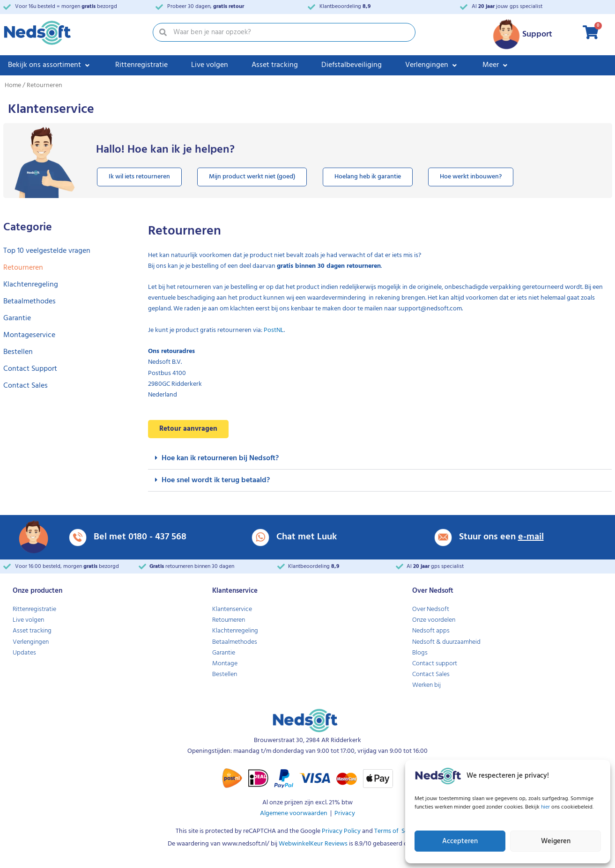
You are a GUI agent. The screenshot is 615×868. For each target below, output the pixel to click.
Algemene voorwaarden (294, 813)
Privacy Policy (341, 831)
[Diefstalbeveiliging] (352, 65)
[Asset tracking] (275, 65)
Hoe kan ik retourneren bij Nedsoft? (220, 458)
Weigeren (556, 841)
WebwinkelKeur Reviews (313, 844)
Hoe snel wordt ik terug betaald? (216, 480)
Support (537, 34)
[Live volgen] (210, 65)
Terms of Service (397, 831)
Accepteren (460, 841)
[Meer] (496, 65)
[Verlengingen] (432, 65)
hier (546, 807)
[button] (380, 459)
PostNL (274, 330)
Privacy (345, 813)
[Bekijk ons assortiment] (50, 65)
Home (13, 85)
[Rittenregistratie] (141, 65)
